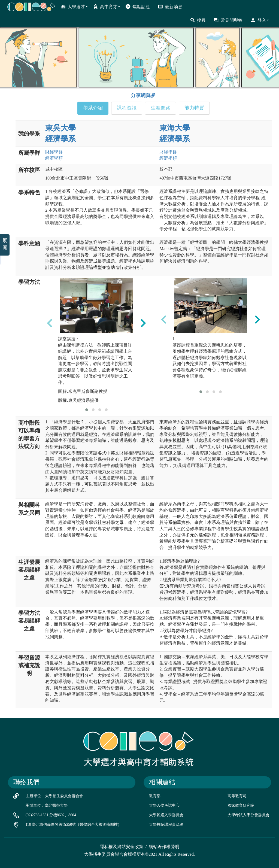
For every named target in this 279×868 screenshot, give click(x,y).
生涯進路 (160, 108)
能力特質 (194, 108)
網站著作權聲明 (164, 847)
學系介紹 (93, 108)
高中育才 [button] (107, 7)
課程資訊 (127, 108)
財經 (54, 152)
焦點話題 (138, 7)
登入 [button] (260, 20)
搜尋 (198, 20)
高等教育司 (237, 796)
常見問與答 (228, 20)
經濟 (54, 158)
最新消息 (170, 7)
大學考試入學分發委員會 (248, 815)
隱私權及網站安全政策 (122, 847)
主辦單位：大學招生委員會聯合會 (54, 796)
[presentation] (50, 323)
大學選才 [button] (74, 7)
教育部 (155, 796)
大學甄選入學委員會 (166, 815)
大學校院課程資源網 (166, 825)
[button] (87, 410)
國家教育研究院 (241, 805)
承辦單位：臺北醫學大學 (47, 805)
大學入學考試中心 (164, 805)
